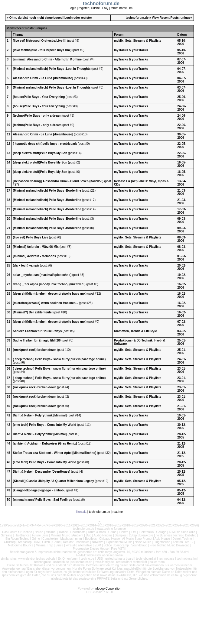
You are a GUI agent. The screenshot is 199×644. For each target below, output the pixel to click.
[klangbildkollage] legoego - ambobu (39, 490)
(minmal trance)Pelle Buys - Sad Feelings (43, 500)
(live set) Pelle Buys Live (31, 237)
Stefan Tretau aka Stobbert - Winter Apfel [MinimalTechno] (55, 453)
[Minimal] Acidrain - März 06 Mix (36, 247)
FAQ (105, 8)
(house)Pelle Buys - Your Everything (39, 97)
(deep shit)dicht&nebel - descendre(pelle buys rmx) (50, 294)
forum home (119, 8)
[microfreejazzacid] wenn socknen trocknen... (46, 303)
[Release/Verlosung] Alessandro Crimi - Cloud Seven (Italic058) (58, 181)
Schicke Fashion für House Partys (38, 331)
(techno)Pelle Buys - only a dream (37, 116)
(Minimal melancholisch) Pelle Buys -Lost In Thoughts (52, 69)
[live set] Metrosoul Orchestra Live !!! (40, 41)
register (84, 8)
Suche (95, 8)
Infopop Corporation (108, 589)
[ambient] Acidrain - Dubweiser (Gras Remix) (45, 443)
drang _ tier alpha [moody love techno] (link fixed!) (49, 284)
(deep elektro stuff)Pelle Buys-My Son (40, 153)
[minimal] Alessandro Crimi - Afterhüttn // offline (47, 59)
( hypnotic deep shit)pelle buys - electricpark (45, 144)
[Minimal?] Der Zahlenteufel (33, 312)
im (131, 8)
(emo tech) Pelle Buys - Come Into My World (45, 425)
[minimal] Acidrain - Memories (34, 256)
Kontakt (81, 512)
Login (69, 18)
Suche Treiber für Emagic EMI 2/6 (37, 340)
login (73, 8)
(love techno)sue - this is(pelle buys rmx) (42, 50)
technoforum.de (137, 18)
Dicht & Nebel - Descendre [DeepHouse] (42, 472)
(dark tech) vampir (26, 265)
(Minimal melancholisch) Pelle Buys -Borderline (47, 191)
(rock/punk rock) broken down (35, 350)
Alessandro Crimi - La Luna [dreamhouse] (43, 78)
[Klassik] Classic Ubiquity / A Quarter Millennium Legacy (54, 481)
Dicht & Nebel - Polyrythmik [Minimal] (40, 415)
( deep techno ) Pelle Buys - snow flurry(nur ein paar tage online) (59, 359)
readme (118, 512)
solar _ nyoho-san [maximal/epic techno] (42, 275)
